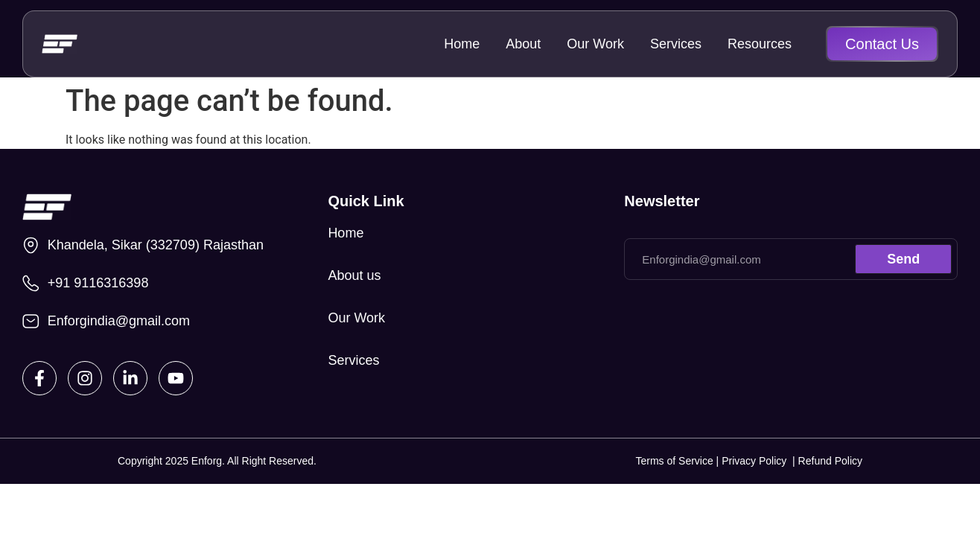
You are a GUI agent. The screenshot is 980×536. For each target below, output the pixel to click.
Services (676, 44)
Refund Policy (830, 461)
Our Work (595, 44)
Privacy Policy (757, 461)
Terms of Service (674, 461)
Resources (760, 44)
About (523, 44)
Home (462, 44)
